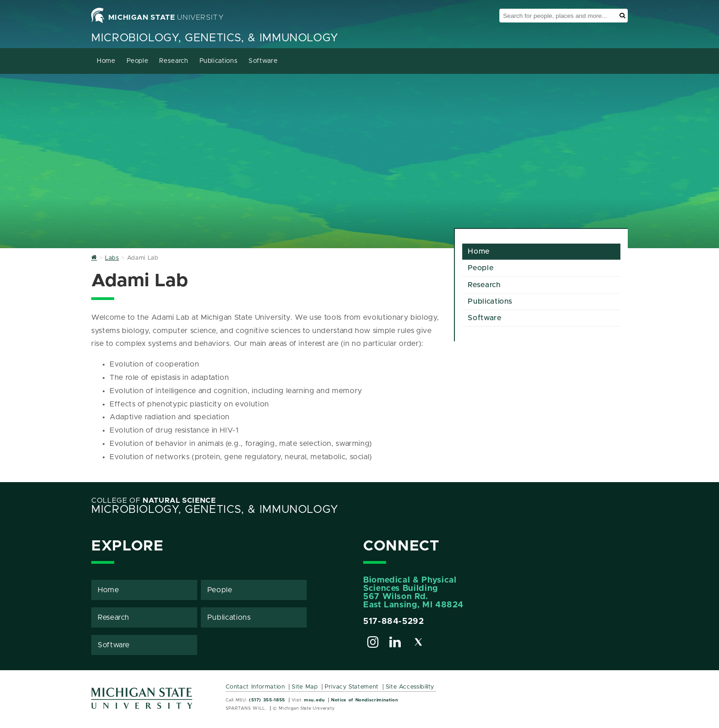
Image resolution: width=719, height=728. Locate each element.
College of (154, 500)
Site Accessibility (410, 687)
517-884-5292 (394, 622)
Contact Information (255, 687)
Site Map (305, 687)
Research (174, 61)
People (138, 61)
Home (106, 61)
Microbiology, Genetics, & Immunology (215, 38)
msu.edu (314, 700)
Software (263, 61)
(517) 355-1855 (267, 700)
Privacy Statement (352, 687)
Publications (219, 61)
